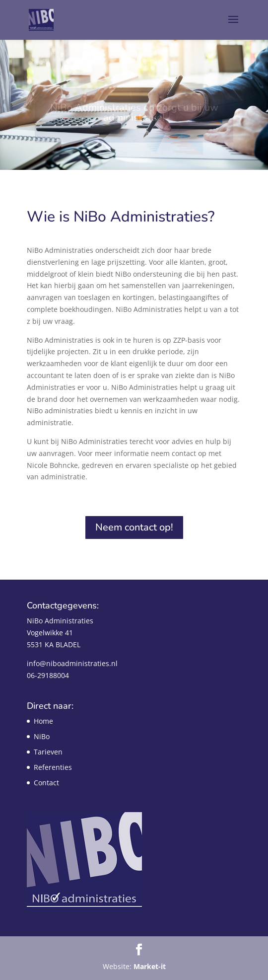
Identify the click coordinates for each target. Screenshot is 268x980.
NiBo (42, 736)
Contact (46, 783)
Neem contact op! (134, 527)
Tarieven (48, 752)
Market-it (150, 966)
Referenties (53, 767)
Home (43, 721)
